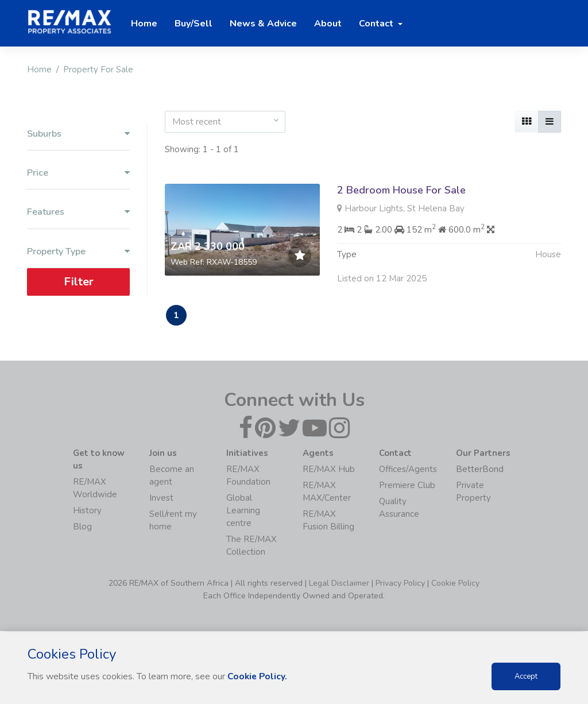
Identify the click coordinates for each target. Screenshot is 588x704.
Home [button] (144, 24)
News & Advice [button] (263, 24)
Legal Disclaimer (339, 584)
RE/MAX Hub (329, 470)
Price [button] (78, 173)
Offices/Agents (408, 470)
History (87, 512)
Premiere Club (407, 486)
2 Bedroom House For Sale (401, 190)
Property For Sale (98, 69)
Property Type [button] (78, 252)
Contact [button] (377, 24)
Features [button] (78, 212)
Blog (82, 528)
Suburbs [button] (78, 134)
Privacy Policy (400, 584)
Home (39, 69)
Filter (79, 282)
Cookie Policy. (258, 676)
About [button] (328, 24)
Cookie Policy (455, 584)
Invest (161, 499)
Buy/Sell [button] (194, 24)
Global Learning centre (243, 512)
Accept (526, 676)
